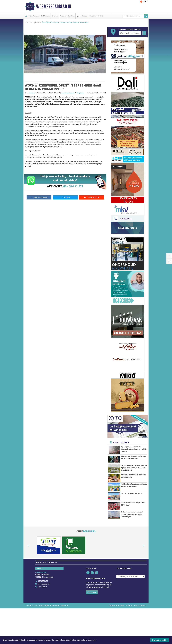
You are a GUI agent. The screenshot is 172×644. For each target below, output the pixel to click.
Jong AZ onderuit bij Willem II (132, 519)
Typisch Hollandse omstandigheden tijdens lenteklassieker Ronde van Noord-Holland (134, 478)
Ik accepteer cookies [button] (160, 640)
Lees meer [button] (92, 640)
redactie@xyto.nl (44, 620)
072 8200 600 (43, 617)
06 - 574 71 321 (73, 186)
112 (30, 16)
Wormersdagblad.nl (54, 6)
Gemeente (55, 16)
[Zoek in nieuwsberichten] (133, 16)
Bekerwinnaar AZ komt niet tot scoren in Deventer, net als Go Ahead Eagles (132, 544)
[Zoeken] (146, 16)
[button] (26, 581)
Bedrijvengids (46, 16)
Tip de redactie (91, 197)
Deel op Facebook (39, 197)
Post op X (65, 197)
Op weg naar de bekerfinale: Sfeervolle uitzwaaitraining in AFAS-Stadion (134, 449)
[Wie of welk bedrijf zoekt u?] (130, 33)
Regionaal (63, 16)
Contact (100, 16)
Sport (78, 16)
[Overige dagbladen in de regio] (130, 612)
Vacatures (93, 16)
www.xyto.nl (42, 623)
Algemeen (36, 16)
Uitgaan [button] (84, 16)
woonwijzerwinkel (68, 93)
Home (28, 22)
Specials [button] (71, 16)
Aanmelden (92, 628)
